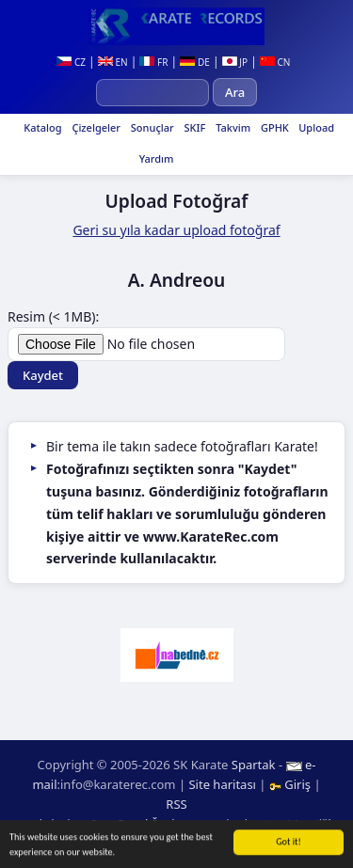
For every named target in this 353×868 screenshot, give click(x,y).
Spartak (254, 765)
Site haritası (222, 784)
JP (235, 62)
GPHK (273, 127)
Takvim (232, 127)
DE (194, 62)
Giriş (292, 784)
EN (113, 62)
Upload (316, 127)
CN (275, 62)
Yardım (155, 158)
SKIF (194, 127)
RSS (176, 804)
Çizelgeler (95, 127)
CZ (71, 62)
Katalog (41, 127)
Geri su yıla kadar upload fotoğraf (176, 230)
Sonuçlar (151, 127)
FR (153, 62)
